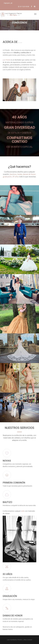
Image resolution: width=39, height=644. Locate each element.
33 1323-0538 (24, 6)
